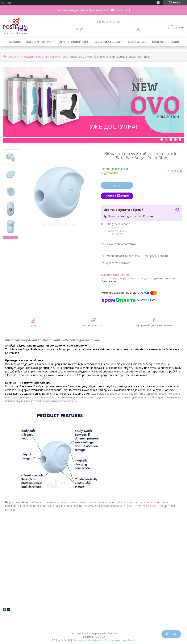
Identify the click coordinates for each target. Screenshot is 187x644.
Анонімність (137, 42)
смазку (120, 397)
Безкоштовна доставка (121, 244)
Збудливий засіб (48, 397)
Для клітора (60, 57)
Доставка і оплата (109, 42)
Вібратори (42, 57)
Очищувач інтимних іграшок (138, 506)
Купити (117, 185)
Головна (14, 42)
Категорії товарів (39, 42)
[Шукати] (138, 29)
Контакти (159, 42)
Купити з (117, 196)
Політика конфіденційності (120, 640)
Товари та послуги (21, 57)
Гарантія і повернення (74, 42)
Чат (171, 634)
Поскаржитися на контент (87, 640)
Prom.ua (113, 633)
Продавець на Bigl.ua (93, 637)
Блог (176, 42)
